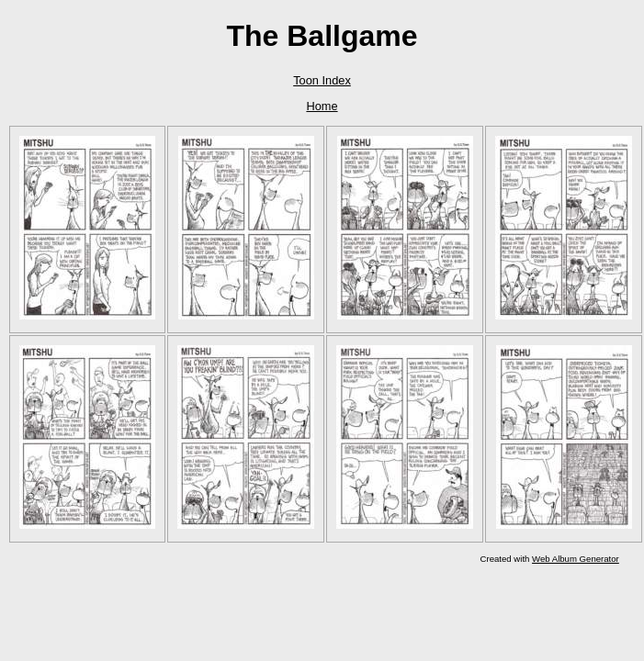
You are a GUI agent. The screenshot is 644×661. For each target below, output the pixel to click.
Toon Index (322, 80)
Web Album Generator (576, 559)
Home (322, 106)
